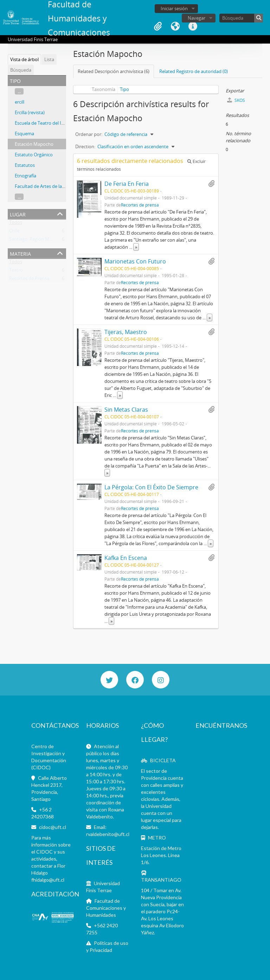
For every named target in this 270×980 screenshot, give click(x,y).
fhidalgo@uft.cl (48, 880)
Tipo (124, 89)
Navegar (197, 18)
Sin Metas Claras (126, 410)
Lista (49, 59)
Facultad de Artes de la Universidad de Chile (60, 186)
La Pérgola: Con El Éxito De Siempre (151, 487)
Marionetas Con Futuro (135, 261)
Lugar (18, 214)
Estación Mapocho (34, 144)
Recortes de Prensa (29, 280)
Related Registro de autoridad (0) (194, 71)
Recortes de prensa (140, 205)
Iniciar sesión (174, 8)
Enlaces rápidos (193, 26)
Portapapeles (158, 26)
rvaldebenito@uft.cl (108, 834)
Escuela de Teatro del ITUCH (44, 123)
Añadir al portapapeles (211, 184)
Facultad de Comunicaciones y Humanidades (106, 908)
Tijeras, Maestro (126, 332)
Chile (14, 232)
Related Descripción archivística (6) (114, 71)
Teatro (16, 272)
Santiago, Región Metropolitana (42, 241)
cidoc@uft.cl (53, 827)
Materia (20, 253)
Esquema (24, 133)
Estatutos (25, 165)
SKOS (236, 100)
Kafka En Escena (126, 558)
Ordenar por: (89, 134)
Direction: (85, 146)
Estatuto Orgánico (34, 155)
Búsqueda (21, 70)
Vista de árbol (24, 59)
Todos (16, 224)
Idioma (175, 26)
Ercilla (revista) (30, 112)
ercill (20, 102)
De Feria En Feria (127, 184)
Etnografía (25, 176)
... (19, 91)
